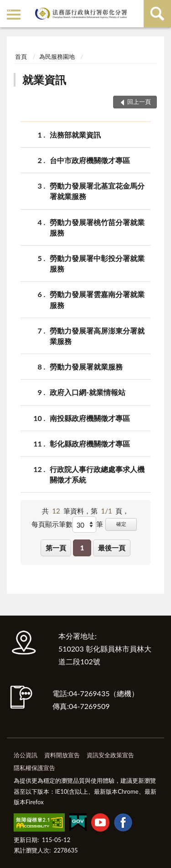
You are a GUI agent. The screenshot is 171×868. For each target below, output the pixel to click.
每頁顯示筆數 (52, 524)
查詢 (157, 14)
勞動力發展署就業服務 (86, 367)
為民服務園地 (57, 56)
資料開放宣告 (62, 755)
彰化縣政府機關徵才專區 (90, 444)
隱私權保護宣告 (34, 768)
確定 (121, 524)
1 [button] (82, 548)
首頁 (21, 56)
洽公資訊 (26, 755)
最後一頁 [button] (112, 548)
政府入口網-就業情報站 (88, 392)
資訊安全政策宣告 (110, 755)
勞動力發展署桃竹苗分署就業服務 (97, 227)
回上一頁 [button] (139, 102)
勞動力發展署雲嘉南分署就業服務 (97, 299)
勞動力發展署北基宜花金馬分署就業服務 (97, 190)
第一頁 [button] (56, 548)
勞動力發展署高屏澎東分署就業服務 (97, 335)
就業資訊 (44, 80)
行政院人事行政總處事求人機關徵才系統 (97, 474)
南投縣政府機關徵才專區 (90, 418)
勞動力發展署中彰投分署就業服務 (97, 263)
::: (9, 8)
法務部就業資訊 (75, 135)
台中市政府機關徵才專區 (90, 160)
